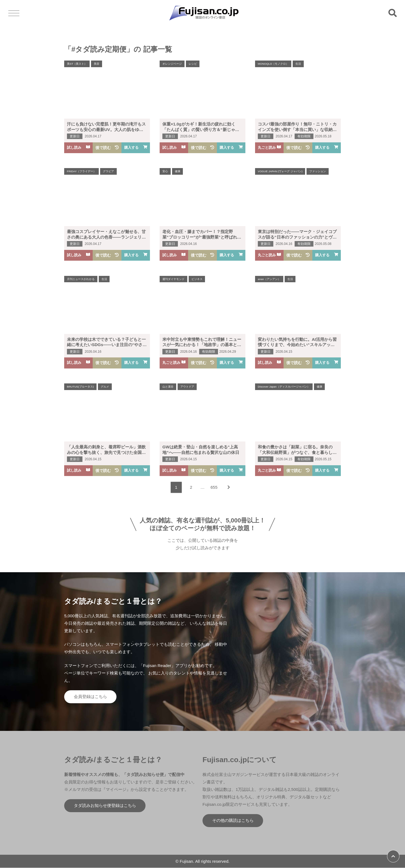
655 (214, 487)
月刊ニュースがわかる (81, 279)
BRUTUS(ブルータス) (81, 387)
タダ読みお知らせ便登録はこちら (105, 806)
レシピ (193, 64)
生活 (298, 64)
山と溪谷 (168, 387)
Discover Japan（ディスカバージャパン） (284, 387)
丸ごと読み (269, 147)
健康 (178, 171)
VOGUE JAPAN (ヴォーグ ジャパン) (280, 171)
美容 (97, 64)
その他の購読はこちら (233, 821)
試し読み (78, 147)
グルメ (105, 387)
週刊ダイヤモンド (173, 279)
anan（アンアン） (269, 279)
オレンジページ (172, 64)
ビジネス (197, 279)
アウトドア (187, 387)
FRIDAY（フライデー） (82, 171)
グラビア (109, 171)
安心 (165, 171)
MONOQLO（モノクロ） (273, 64)
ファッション (318, 171)
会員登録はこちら (90, 697)
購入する (136, 147)
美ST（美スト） (77, 64)
